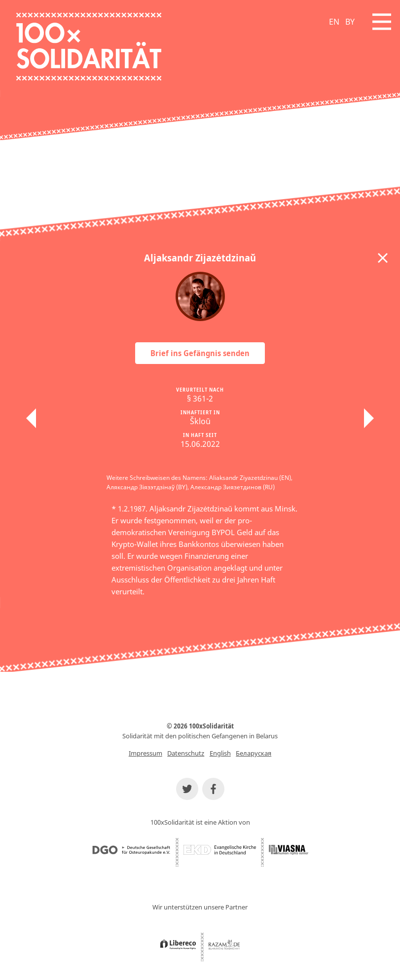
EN (334, 22)
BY (350, 22)
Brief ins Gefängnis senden (200, 353)
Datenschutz (186, 753)
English (220, 753)
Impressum (145, 753)
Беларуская (254, 753)
